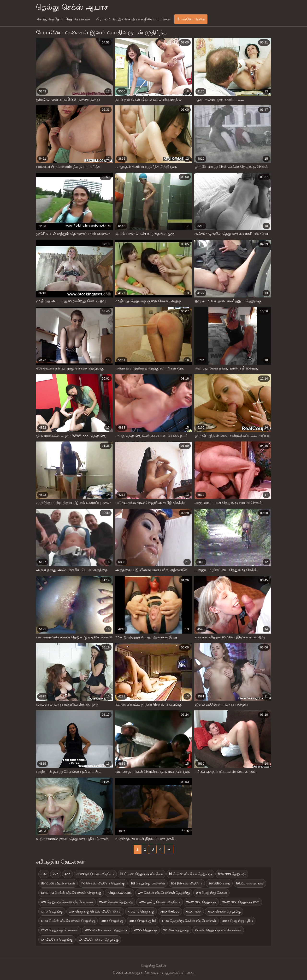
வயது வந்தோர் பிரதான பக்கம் (64, 19)
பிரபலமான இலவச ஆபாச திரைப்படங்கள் (133, 19)
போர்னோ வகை (191, 19)
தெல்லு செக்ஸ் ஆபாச (72, 7)
